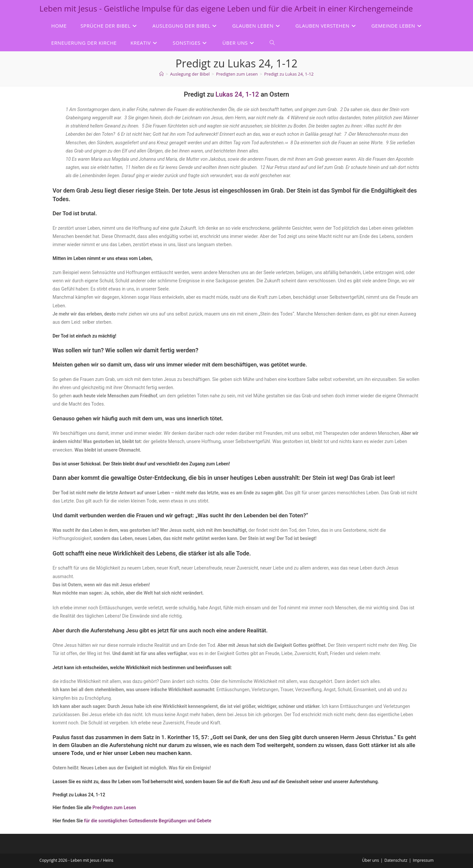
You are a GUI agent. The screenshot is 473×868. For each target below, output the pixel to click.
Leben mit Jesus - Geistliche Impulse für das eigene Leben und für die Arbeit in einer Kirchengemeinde (226, 8)
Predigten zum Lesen (114, 808)
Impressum (423, 860)
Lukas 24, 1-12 (238, 94)
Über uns (370, 860)
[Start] (161, 74)
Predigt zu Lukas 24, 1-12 (289, 74)
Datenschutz (396, 860)
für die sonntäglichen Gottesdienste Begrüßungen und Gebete (148, 821)
